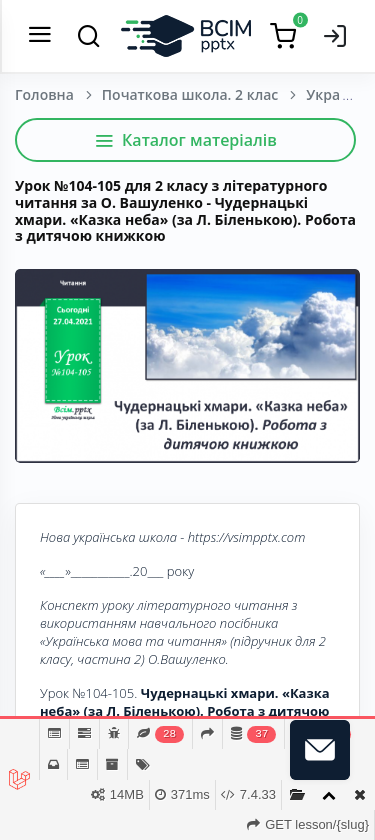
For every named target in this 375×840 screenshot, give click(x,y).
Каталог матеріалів (185, 140)
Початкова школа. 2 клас (190, 94)
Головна (44, 94)
